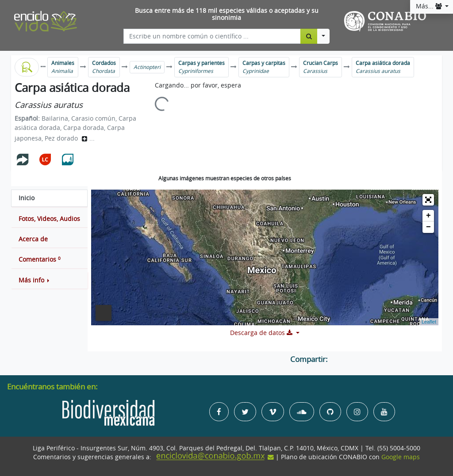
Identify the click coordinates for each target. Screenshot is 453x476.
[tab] (49, 198)
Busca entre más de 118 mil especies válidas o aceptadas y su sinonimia (227, 14)
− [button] (428, 227)
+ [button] (428, 216)
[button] (49, 280)
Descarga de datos (262, 333)
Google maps (401, 457)
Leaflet (429, 322)
